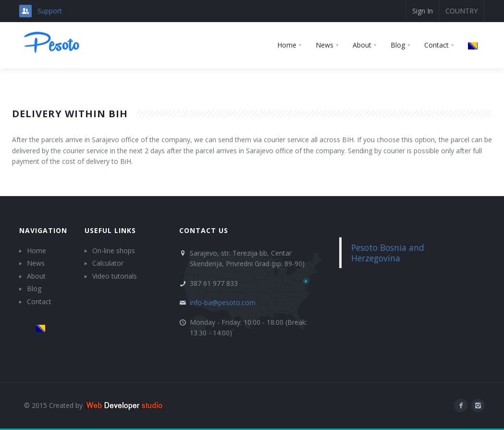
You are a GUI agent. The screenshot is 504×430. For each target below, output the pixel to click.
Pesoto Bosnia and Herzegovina (388, 253)
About (36, 276)
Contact (39, 301)
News (36, 263)
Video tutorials (115, 276)
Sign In (423, 11)
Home (37, 251)
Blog (34, 289)
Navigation (43, 230)
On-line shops (114, 251)
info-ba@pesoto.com (223, 302)
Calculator (108, 263)
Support (50, 11)
